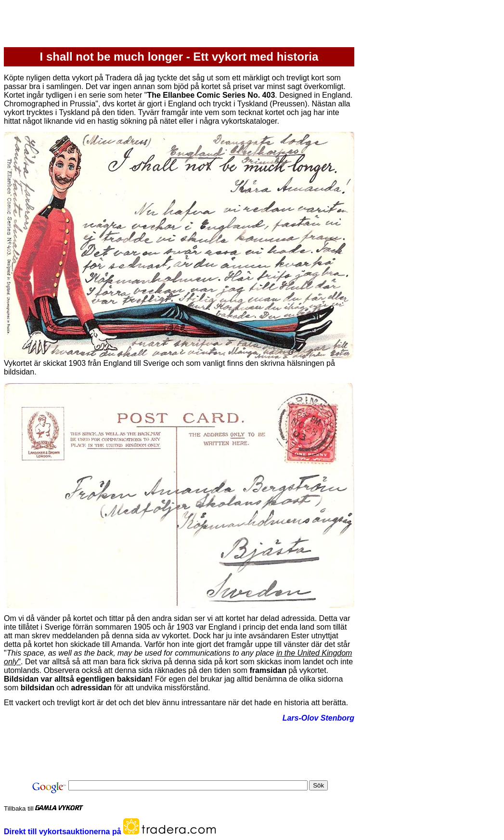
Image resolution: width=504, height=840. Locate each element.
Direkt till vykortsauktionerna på (64, 832)
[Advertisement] (179, 26)
